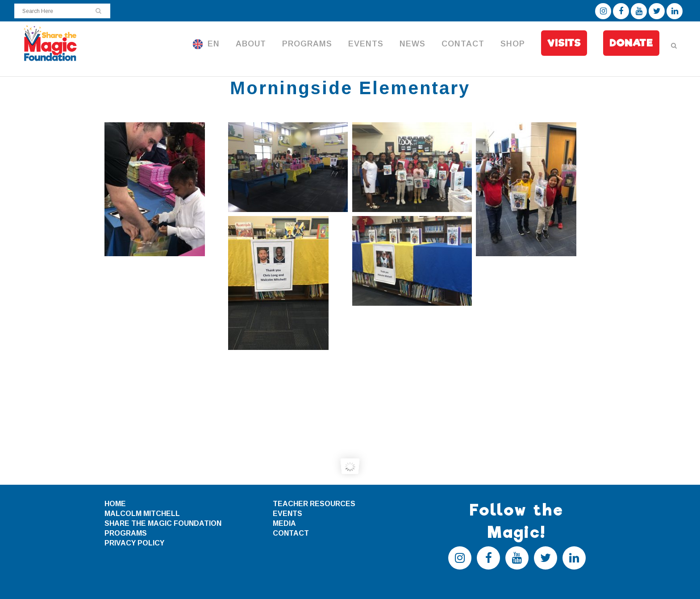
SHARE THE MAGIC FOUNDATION (163, 523)
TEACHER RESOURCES (314, 504)
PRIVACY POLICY (134, 543)
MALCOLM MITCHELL (142, 514)
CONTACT (291, 533)
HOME (115, 504)
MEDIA (284, 523)
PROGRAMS (126, 533)
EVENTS (287, 514)
